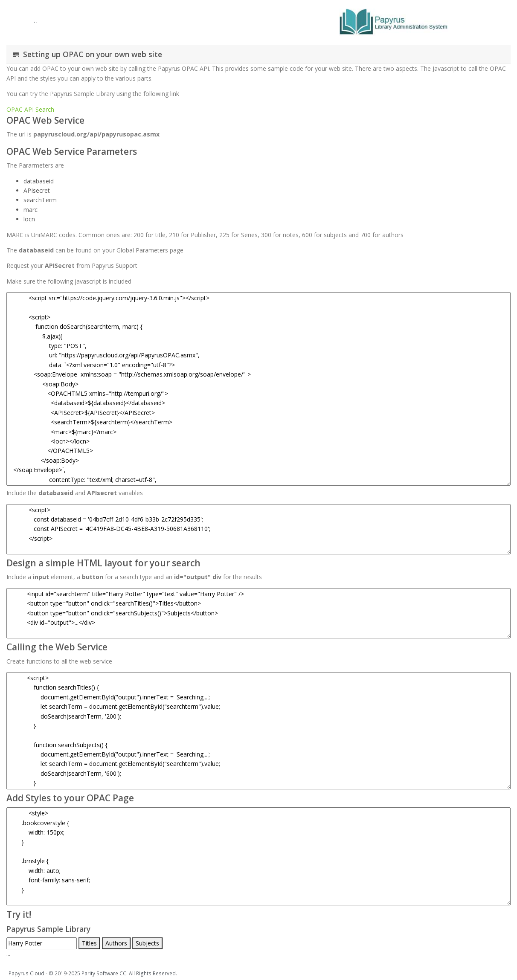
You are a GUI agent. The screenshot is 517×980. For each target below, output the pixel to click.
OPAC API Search (30, 109)
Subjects (147, 943)
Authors (116, 943)
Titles (89, 943)
